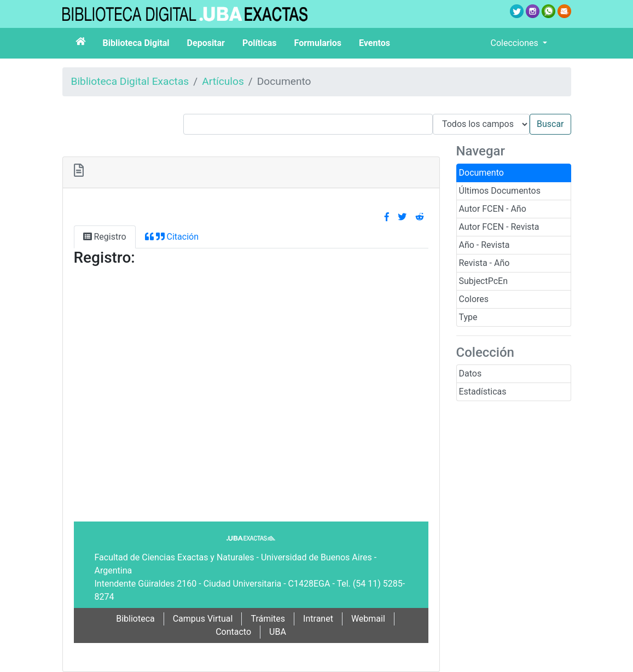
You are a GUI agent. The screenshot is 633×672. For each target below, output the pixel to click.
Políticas (260, 43)
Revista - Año (484, 263)
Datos (471, 373)
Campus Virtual (203, 619)
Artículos (223, 81)
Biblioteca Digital (136, 43)
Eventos (374, 43)
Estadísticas (483, 392)
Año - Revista (484, 245)
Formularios (318, 43)
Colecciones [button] (516, 43)
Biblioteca (135, 619)
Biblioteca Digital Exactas (130, 81)
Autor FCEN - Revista (499, 227)
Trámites (268, 619)
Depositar (206, 43)
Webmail (368, 619)
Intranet (318, 619)
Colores (474, 299)
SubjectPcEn (484, 281)
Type (468, 317)
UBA (278, 632)
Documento (481, 173)
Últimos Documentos (500, 191)
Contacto (233, 632)
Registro (105, 237)
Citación (172, 237)
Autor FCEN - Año (493, 209)
